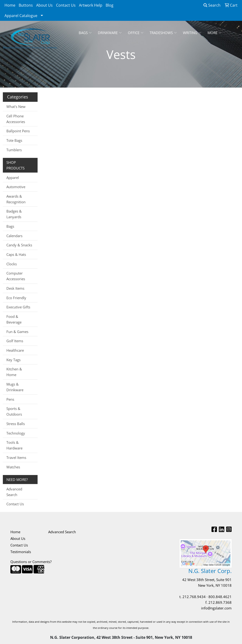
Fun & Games (17, 332)
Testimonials (21, 552)
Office (136, 33)
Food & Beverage (14, 319)
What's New (16, 107)
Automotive (16, 187)
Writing (192, 33)
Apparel (13, 178)
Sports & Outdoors (14, 411)
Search (212, 5)
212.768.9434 (194, 597)
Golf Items (15, 341)
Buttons (26, 5)
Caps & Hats (16, 254)
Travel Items (16, 457)
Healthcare (15, 350)
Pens (10, 399)
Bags (85, 33)
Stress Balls (16, 424)
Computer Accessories (16, 276)
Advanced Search (14, 492)
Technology (16, 433)
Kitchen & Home (14, 372)
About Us (44, 5)
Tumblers (14, 150)
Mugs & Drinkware (15, 387)
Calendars (14, 236)
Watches (13, 467)
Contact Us (66, 5)
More (214, 33)
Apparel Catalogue (21, 16)
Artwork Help (91, 5)
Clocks (12, 264)
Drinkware (110, 33)
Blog (110, 5)
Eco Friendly (16, 298)
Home (10, 5)
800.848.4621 (220, 597)
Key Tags (13, 360)
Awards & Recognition (16, 199)
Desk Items (15, 288)
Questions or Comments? (31, 562)
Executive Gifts (18, 307)
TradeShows (163, 33)
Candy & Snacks (19, 245)
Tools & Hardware (14, 445)
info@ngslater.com (216, 608)
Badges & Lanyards (14, 214)
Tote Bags (14, 140)
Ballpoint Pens (18, 131)
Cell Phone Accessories (16, 119)
